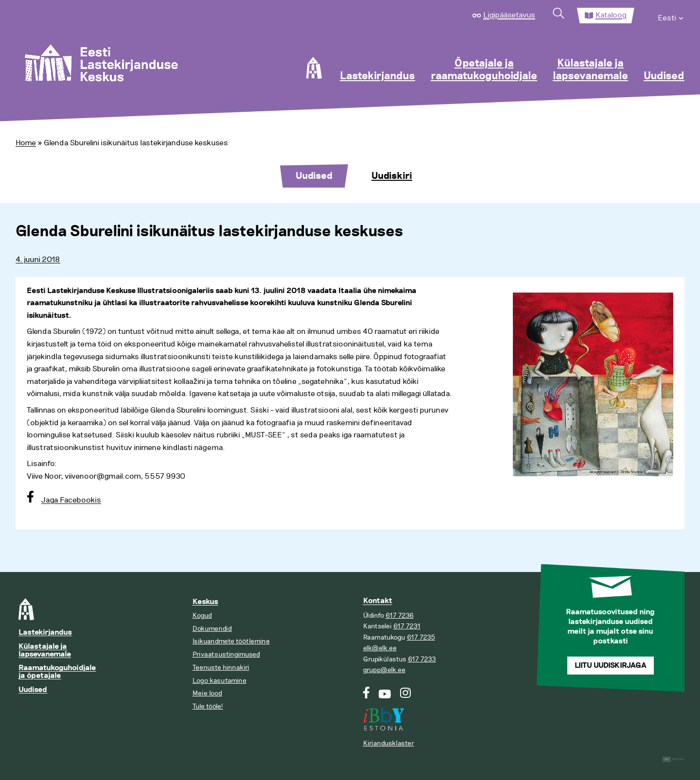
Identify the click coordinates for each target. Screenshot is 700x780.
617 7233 (422, 659)
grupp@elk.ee (384, 670)
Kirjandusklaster (389, 743)
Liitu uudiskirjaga (611, 666)
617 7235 (421, 637)
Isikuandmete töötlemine (231, 641)
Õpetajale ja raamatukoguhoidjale (484, 70)
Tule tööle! (208, 706)
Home (26, 143)
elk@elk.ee (380, 648)
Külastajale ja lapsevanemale (590, 70)
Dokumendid (212, 629)
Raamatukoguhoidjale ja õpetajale (57, 672)
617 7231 (407, 626)
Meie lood (207, 693)
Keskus (205, 602)
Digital (674, 759)
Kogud (202, 615)
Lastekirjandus (377, 76)
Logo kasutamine (219, 681)
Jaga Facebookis (71, 500)
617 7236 (400, 615)
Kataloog (611, 15)
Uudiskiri (392, 176)
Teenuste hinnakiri (221, 667)
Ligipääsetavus (509, 15)
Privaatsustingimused (226, 654)
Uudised (664, 76)
